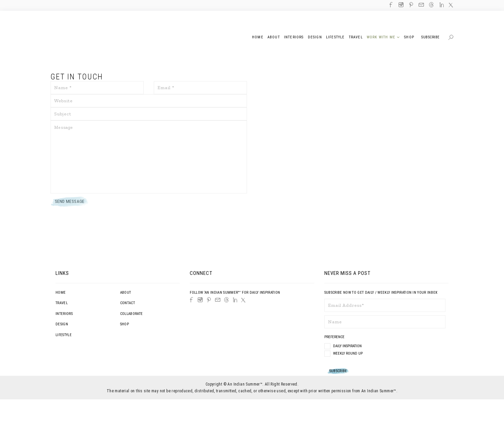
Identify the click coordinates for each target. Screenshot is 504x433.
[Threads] (226, 300)
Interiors (64, 314)
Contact (128, 303)
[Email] (218, 300)
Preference (335, 337)
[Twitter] (243, 300)
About (126, 293)
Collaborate (132, 314)
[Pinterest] (209, 300)
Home (61, 293)
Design (62, 324)
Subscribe (430, 37)
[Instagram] (200, 300)
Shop (124, 324)
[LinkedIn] (235, 300)
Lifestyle (64, 335)
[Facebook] (191, 300)
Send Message (70, 201)
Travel (62, 303)
